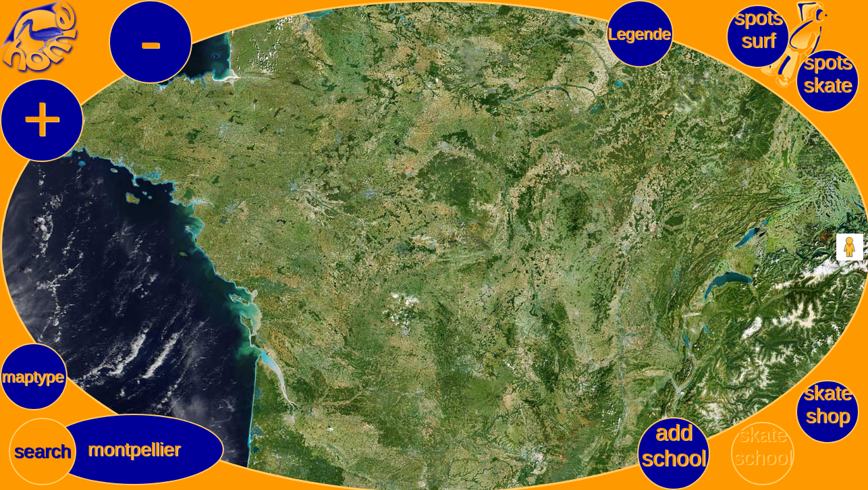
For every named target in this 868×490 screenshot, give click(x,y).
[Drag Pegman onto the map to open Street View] (850, 247)
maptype (32, 376)
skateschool (762, 446)
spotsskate (828, 73)
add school (673, 445)
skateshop (828, 404)
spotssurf (758, 29)
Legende (639, 33)
